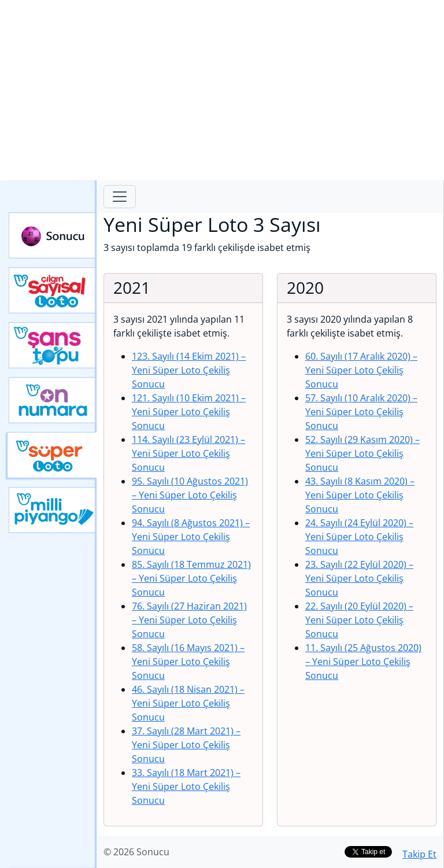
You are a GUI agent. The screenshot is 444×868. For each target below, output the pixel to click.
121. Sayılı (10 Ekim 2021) (189, 412)
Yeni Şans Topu (53, 345)
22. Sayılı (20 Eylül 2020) (359, 620)
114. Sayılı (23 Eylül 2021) (188, 453)
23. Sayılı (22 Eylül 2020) (359, 578)
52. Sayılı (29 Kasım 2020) (362, 453)
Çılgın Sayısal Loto (53, 290)
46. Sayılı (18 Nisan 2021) (188, 703)
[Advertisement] (222, 90)
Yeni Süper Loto (52, 455)
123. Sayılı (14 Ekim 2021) (189, 370)
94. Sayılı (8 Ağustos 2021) (191, 537)
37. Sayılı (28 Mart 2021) (186, 745)
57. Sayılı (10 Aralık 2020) (361, 412)
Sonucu (53, 235)
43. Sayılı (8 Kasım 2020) (360, 495)
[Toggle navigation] (120, 197)
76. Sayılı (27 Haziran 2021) (189, 620)
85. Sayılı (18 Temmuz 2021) (191, 578)
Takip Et (419, 854)
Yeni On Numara (53, 400)
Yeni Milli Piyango (53, 510)
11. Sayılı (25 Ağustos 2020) (363, 662)
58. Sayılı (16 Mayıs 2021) (188, 662)
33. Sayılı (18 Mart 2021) (186, 786)
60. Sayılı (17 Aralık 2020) (361, 370)
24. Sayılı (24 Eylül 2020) (359, 537)
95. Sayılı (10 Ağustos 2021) (190, 495)
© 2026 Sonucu (136, 852)
